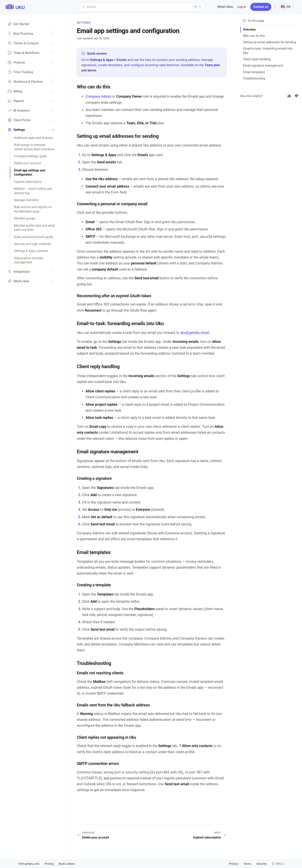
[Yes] (289, 96)
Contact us (261, 7)
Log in (242, 7)
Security (262, 864)
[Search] (142, 7)
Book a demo (67, 864)
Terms (247, 864)
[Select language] (288, 7)
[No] (297, 96)
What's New (225, 7)
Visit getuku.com (29, 864)
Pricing (49, 864)
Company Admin (98, 96)
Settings (84, 23)
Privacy (233, 864)
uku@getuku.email (195, 333)
